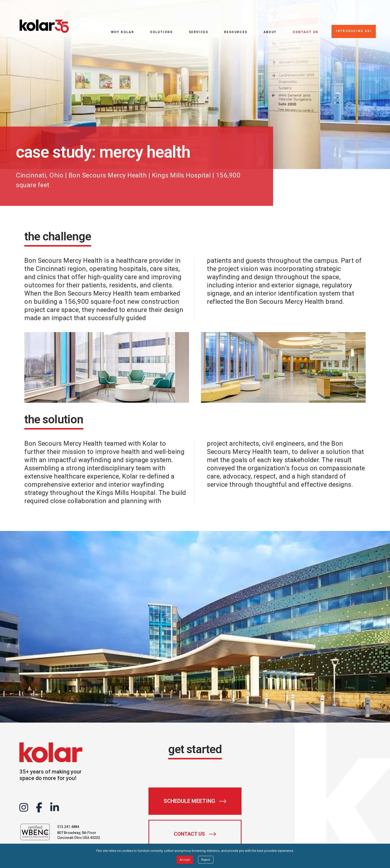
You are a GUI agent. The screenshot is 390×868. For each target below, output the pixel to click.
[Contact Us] (195, 834)
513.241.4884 (68, 827)
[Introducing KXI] (354, 31)
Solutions (161, 32)
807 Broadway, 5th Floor (77, 833)
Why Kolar (123, 32)
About (270, 32)
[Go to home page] (44, 26)
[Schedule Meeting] (195, 801)
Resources (236, 32)
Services (198, 32)
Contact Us (306, 32)
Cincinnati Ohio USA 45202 (79, 838)
